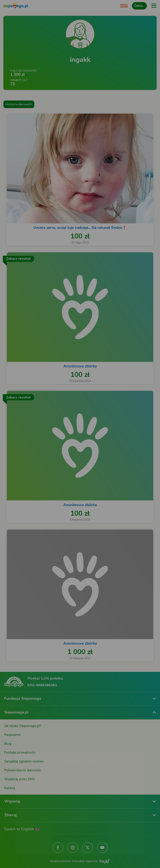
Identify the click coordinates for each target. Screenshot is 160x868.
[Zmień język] (12, 747)
